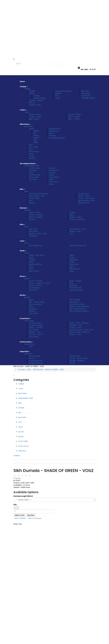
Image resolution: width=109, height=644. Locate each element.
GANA (31, 269)
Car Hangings (34, 288)
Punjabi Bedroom (36, 361)
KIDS (26, 227)
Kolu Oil (32, 358)
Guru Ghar (33, 179)
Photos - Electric (35, 285)
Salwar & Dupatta (36, 215)
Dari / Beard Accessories (39, 194)
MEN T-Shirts (34, 119)
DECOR (27, 279)
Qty (15, 505)
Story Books (33, 231)
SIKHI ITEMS (29, 126)
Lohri (31, 346)
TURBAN (27, 89)
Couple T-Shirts (35, 117)
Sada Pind (28, 354)
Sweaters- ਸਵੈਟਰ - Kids (38, 234)
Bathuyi (32, 203)
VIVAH (27, 253)
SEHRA (31, 262)
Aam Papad (33, 330)
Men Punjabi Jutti (36, 246)
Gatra (51, 133)
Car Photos (33, 290)
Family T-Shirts (35, 115)
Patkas (32, 93)
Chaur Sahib (34, 177)
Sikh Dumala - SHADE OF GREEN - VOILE (49, 370)
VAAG (31, 267)
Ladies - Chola (35, 213)
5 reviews (17, 478)
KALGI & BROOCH (35, 264)
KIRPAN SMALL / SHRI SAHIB (36, 139)
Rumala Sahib (34, 168)
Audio (31, 300)
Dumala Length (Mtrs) (23, 496)
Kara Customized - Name (34, 152)
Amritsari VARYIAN (36, 325)
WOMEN (27, 210)
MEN (26, 191)
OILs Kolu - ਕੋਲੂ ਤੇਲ (36, 334)
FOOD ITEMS (29, 321)
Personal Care (34, 356)
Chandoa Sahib (33, 171)
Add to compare (34, 518)
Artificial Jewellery (36, 217)
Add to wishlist (20, 518)
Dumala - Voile (35, 105)
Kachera (32, 158)
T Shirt (27, 112)
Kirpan (32, 129)
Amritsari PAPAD (35, 323)
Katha (31, 307)
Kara (31, 145)
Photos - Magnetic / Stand (39, 283)
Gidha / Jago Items (37, 255)
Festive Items (30, 344)
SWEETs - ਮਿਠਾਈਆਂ (36, 328)
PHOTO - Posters (36, 281)
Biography (33, 309)
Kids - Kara (33, 229)
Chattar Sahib (34, 175)
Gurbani (32, 311)
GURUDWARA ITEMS (32, 166)
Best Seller (22, 417)
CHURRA (32, 260)
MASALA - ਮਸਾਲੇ (35, 332)
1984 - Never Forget (37, 302)
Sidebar (17, 456)
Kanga (31, 156)
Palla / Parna (34, 271)
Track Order (40, 3)
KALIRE (31, 258)
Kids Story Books (35, 304)
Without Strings (40, 98)
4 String (37, 96)
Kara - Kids (33, 147)
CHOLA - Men (34, 198)
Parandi (32, 219)
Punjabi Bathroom (36, 363)
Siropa (51, 184)
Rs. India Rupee (19, 3)
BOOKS (27, 297)
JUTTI (26, 243)
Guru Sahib (33, 313)
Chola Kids (33, 236)
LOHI (31, 201)
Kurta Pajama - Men (37, 196)
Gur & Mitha (34, 337)
